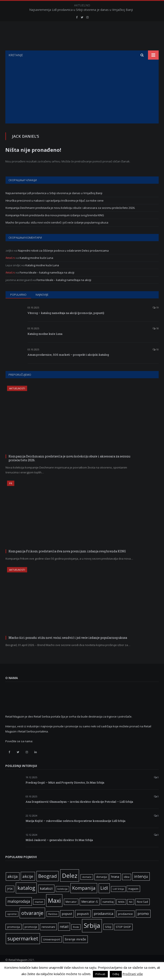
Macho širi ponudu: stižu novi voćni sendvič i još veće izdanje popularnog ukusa (57, 233)
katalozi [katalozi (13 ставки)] (46, 899)
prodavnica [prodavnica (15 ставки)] (104, 924)
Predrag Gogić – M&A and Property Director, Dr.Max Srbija (65, 793)
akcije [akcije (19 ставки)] (28, 887)
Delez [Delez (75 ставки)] (70, 886)
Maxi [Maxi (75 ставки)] (54, 911)
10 (156, 360)
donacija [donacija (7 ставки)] (101, 888)
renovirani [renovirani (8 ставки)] (48, 937)
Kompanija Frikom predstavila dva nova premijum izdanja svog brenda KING (55, 226)
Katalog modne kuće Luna (36, 268)
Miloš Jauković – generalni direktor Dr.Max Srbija (59, 851)
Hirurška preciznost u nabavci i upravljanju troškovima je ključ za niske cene (55, 211)
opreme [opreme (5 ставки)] (12, 925)
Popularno (18, 305)
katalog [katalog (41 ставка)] (26, 898)
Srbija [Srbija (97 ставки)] (92, 936)
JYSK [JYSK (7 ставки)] (10, 899)
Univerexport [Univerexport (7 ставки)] (52, 950)
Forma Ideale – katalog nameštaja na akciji (47, 283)
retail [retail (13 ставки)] (64, 937)
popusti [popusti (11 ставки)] (83, 924)
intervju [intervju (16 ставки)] (141, 887)
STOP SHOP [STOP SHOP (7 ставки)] (123, 938)
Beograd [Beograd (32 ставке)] (48, 887)
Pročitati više (133, 974)
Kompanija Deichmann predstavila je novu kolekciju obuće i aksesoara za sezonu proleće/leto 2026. (70, 218)
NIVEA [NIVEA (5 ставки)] (121, 913)
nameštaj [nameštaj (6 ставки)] (108, 912)
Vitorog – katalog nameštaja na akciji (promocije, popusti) (66, 324)
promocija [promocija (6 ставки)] (14, 937)
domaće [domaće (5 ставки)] (87, 888)
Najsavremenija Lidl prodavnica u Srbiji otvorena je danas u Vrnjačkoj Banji (81, 10)
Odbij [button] (116, 974)
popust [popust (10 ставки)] (67, 924)
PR (11, 494)
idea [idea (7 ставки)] (127, 888)
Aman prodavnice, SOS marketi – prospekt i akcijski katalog (68, 365)
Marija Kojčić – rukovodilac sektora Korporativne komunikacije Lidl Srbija (75, 831)
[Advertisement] (82, 102)
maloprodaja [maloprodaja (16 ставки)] (19, 912)
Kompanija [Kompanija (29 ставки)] (84, 899)
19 (156, 318)
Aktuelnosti (17, 399)
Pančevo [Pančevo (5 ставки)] (53, 925)
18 (156, 339)
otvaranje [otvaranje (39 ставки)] (32, 924)
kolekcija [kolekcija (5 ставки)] (62, 900)
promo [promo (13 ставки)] (143, 924)
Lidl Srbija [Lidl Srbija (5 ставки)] (118, 900)
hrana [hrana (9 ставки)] (115, 887)
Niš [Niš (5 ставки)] (131, 913)
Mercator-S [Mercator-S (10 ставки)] (90, 912)
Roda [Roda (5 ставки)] (76, 938)
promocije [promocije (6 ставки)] (31, 937)
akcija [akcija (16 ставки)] (13, 887)
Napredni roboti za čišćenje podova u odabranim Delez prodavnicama (63, 261)
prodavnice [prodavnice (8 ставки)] (125, 924)
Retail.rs (10, 268)
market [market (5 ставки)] (39, 913)
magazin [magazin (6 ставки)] (133, 899)
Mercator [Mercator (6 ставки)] (71, 912)
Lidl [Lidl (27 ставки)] (104, 899)
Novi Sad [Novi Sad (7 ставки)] (142, 912)
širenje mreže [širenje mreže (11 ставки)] (75, 950)
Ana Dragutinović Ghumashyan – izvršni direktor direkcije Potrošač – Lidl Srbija (79, 812)
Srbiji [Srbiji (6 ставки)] (108, 937)
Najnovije (42, 305)
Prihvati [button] (100, 974)
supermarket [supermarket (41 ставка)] (23, 949)
